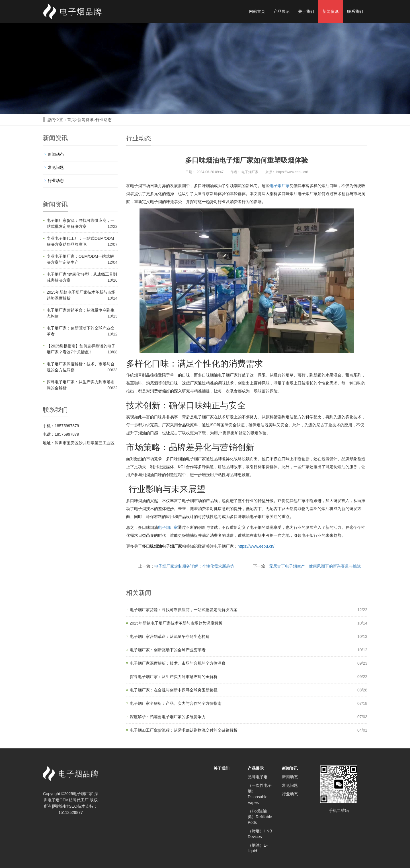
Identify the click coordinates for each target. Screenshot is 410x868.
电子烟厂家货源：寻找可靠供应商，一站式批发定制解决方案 (184, 610)
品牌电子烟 (258, 777)
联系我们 (355, 11)
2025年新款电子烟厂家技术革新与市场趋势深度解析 (176, 623)
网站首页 (257, 11)
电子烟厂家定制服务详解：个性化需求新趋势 (194, 566)
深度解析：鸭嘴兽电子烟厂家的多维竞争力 (168, 717)
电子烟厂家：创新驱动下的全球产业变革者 (168, 650)
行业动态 (104, 120)
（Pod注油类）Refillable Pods (260, 817)
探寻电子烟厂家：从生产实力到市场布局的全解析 (174, 677)
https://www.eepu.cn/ (256, 546)
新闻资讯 (331, 11)
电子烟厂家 (280, 186)
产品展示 (282, 11)
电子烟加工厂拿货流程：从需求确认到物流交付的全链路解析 (184, 730)
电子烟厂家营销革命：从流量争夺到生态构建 (170, 636)
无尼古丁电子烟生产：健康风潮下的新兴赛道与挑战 (315, 566)
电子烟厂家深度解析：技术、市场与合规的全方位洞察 (178, 663)
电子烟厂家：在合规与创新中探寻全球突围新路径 (174, 690)
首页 (71, 120)
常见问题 (56, 167)
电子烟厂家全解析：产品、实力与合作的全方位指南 (176, 703)
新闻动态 (56, 154)
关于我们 (306, 11)
